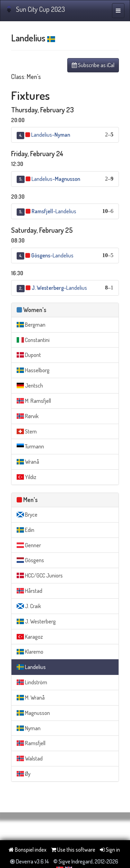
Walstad (30, 758)
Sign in (110, 850)
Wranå (28, 462)
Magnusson (33, 713)
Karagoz (30, 637)
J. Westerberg (36, 621)
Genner (29, 545)
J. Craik (29, 606)
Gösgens (30, 560)
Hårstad (29, 591)
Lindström (32, 682)
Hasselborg (33, 370)
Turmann (30, 446)
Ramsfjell (31, 743)
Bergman (31, 325)
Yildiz (27, 477)
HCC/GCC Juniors (40, 575)
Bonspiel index (28, 850)
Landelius (31, 667)
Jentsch (30, 385)
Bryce (27, 515)
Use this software (73, 850)
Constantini (33, 340)
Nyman (29, 728)
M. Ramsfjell (34, 401)
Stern (27, 431)
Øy (24, 774)
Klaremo (30, 652)
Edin (25, 530)
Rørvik (28, 416)
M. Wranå (31, 698)
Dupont (29, 355)
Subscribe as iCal (93, 65)
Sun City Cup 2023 (35, 9)
